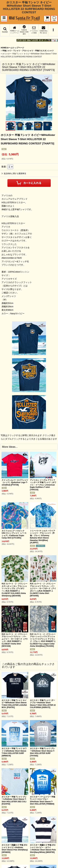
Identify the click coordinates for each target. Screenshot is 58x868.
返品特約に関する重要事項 (14, 174)
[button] (4, 19)
